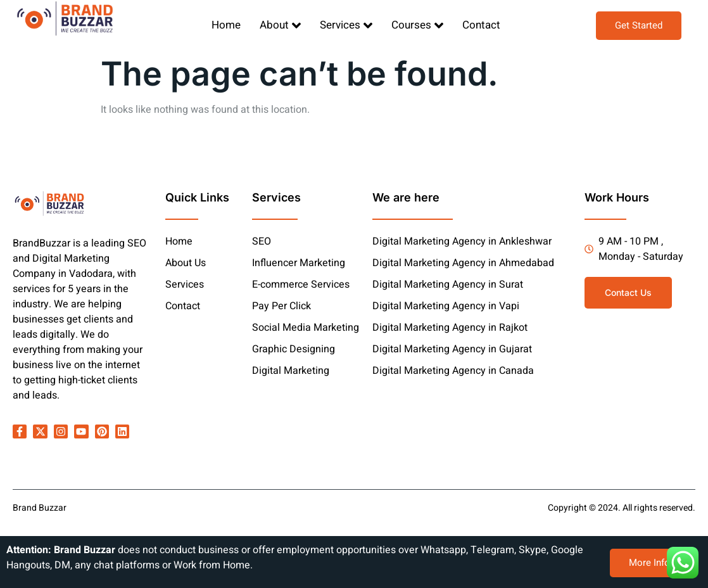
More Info (649, 563)
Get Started (639, 25)
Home (226, 25)
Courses (417, 25)
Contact (481, 25)
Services (346, 25)
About (280, 25)
